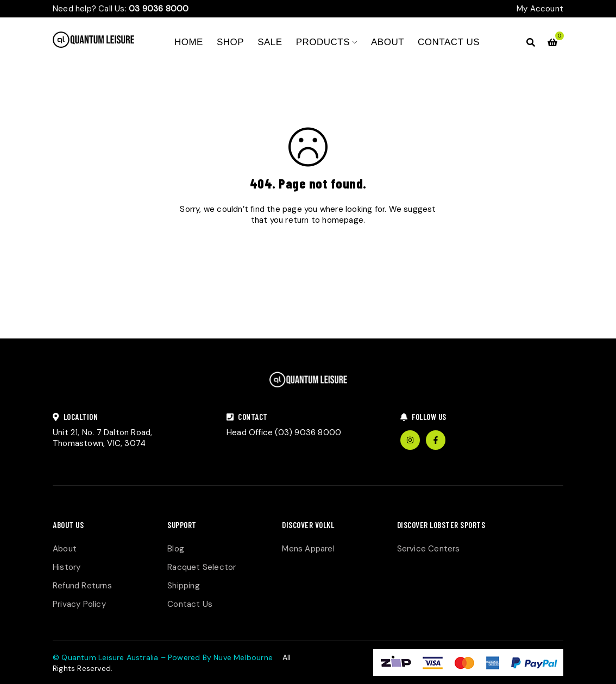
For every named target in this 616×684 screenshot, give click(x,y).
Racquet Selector (202, 567)
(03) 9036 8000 (308, 432)
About (65, 549)
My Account (540, 9)
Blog (176, 549)
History (67, 567)
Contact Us (190, 604)
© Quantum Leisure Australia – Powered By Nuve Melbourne (163, 657)
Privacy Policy (79, 604)
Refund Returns (82, 586)
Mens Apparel (308, 549)
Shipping (184, 586)
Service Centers (429, 549)
